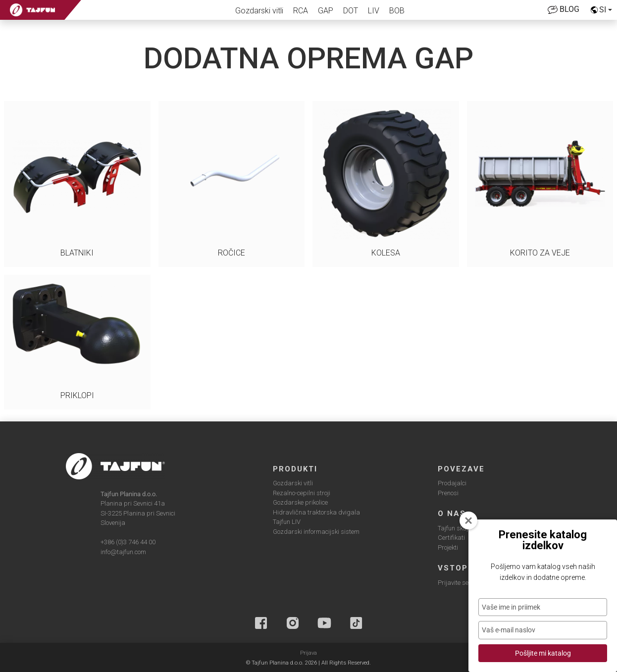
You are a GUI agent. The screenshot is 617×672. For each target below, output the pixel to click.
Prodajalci (452, 483)
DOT (351, 11)
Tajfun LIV (287, 522)
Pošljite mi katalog (543, 653)
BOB (397, 11)
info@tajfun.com (123, 552)
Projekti (448, 547)
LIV (374, 11)
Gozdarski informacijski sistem (316, 532)
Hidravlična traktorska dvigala (316, 512)
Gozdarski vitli (259, 11)
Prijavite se (453, 583)
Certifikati (451, 538)
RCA (301, 11)
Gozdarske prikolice (300, 502)
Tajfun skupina (459, 528)
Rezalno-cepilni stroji (302, 493)
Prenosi (448, 493)
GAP (326, 11)
